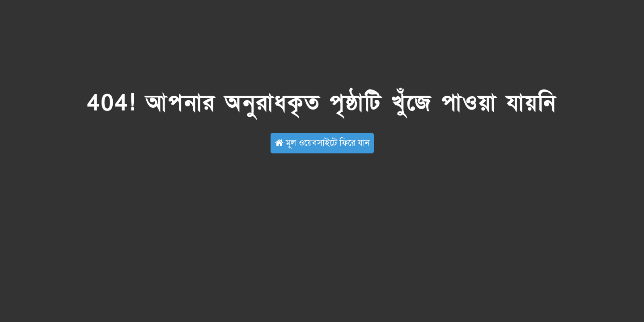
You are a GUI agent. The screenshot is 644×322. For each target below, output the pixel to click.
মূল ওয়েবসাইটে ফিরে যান (322, 143)
